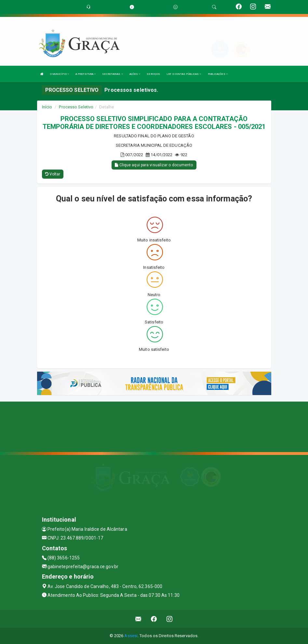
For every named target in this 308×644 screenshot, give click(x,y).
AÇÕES (135, 74)
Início (47, 107)
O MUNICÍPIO (60, 74)
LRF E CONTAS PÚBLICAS (184, 74)
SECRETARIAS (112, 74)
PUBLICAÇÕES (218, 74)
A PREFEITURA (86, 74)
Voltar (53, 174)
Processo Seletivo (76, 107)
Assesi (131, 636)
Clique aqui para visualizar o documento (154, 165)
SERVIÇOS (153, 74)
